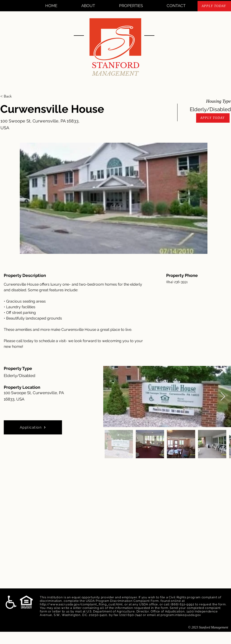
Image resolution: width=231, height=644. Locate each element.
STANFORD (116, 65)
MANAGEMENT (115, 74)
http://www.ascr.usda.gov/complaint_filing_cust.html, (82, 604)
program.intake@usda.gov (181, 615)
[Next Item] (223, 397)
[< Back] (17, 96)
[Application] (33, 427)
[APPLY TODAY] (214, 6)
